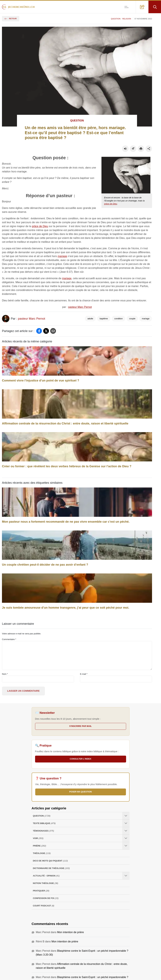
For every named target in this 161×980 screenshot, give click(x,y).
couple (132, 319)
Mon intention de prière (70, 932)
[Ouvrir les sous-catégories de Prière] (126, 846)
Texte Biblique (44, 823)
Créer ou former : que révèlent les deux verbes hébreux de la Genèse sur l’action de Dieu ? (67, 466)
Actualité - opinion (46, 876)
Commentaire (9, 639)
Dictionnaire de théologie (51, 868)
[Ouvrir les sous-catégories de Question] (126, 816)
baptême (104, 319)
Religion (127, 19)
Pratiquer (41, 891)
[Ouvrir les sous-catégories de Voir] (126, 838)
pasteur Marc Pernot (80, 307)
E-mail (84, 674)
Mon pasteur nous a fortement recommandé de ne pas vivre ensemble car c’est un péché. (66, 522)
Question (116, 19)
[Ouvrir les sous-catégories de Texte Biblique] (126, 823)
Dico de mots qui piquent (50, 861)
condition (119, 319)
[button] (142, 7)
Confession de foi (46, 898)
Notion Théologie (46, 883)
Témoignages (43, 831)
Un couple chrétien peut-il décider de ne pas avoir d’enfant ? (45, 565)
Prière (40, 846)
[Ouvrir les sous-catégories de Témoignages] (126, 831)
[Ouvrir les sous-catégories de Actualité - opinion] (126, 876)
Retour (11, 19)
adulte (90, 319)
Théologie (42, 853)
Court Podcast (44, 906)
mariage (62, 256)
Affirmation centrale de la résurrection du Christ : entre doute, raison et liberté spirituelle (65, 423)
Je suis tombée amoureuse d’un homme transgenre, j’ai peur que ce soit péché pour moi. (66, 608)
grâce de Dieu (111, 204)
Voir (38, 838)
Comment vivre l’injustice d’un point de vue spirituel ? (41, 380)
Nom (5, 674)
